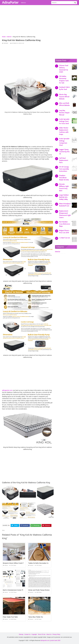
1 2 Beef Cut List (64, 238)
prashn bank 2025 (55, 640)
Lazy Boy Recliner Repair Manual (64, 113)
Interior (23, 3)
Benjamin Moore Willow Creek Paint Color (16, 563)
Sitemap (21, 634)
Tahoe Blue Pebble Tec (36, 617)
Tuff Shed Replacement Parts (64, 160)
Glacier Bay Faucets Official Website (64, 97)
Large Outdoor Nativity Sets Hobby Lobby (64, 197)
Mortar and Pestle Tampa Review (39, 590)
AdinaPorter (10, 2)
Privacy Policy (56, 634)
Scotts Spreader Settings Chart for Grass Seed (64, 121)
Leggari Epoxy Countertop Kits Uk (64, 152)
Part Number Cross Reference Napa (65, 224)
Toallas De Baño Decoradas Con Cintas (41, 563)
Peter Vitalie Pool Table (10, 617)
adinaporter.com (7, 390)
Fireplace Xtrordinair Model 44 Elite (64, 178)
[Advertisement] (39, 21)
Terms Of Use (42, 634)
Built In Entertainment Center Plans (14, 590)
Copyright (34, 634)
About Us (49, 634)
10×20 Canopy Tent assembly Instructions (64, 169)
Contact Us (27, 634)
